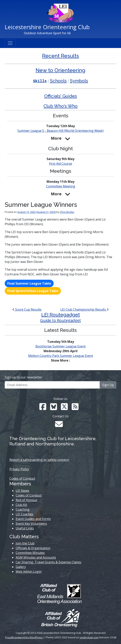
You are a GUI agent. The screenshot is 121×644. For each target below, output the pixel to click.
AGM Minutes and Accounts (36, 557)
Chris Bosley (67, 212)
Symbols (79, 81)
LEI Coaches (24, 514)
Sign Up (108, 385)
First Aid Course (60, 164)
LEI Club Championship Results (84, 309)
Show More (60, 360)
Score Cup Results (27, 309)
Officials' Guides (61, 96)
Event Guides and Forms (33, 519)
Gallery (21, 567)
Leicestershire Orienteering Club (47, 27)
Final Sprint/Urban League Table (33, 291)
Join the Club (25, 543)
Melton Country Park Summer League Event (61, 356)
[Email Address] (52, 385)
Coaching (23, 509)
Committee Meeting (61, 186)
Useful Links (25, 528)
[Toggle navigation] (10, 43)
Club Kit (21, 505)
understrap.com (89, 637)
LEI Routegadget (61, 315)
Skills (40, 81)
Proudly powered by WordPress (24, 637)
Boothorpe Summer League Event (60, 346)
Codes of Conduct (22, 478)
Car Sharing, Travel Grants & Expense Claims (48, 562)
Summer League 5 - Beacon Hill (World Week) (60, 131)
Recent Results (60, 56)
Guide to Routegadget (60, 320)
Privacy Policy (19, 469)
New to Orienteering (60, 70)
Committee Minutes (30, 553)
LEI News (22, 491)
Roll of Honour (27, 500)
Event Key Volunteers (31, 524)
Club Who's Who (60, 106)
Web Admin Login (29, 572)
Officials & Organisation (33, 548)
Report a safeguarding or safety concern (39, 460)
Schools (58, 81)
